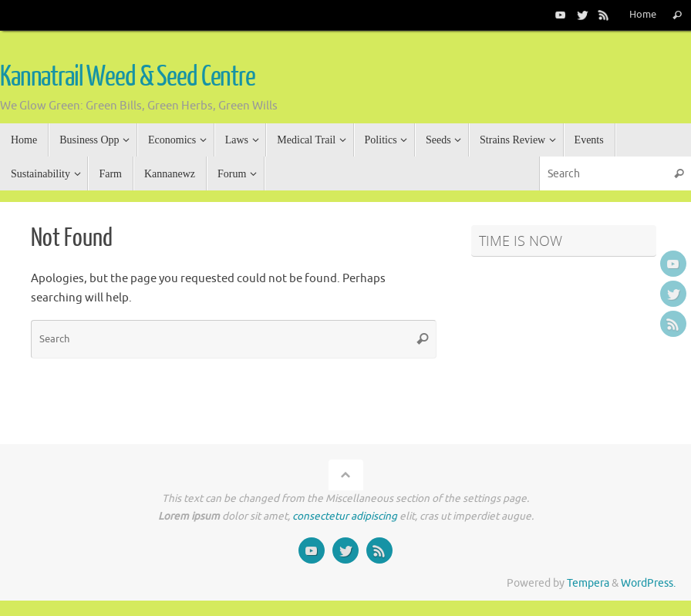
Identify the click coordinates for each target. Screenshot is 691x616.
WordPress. (648, 583)
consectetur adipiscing (345, 516)
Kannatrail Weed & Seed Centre (128, 77)
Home (643, 15)
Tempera (588, 583)
